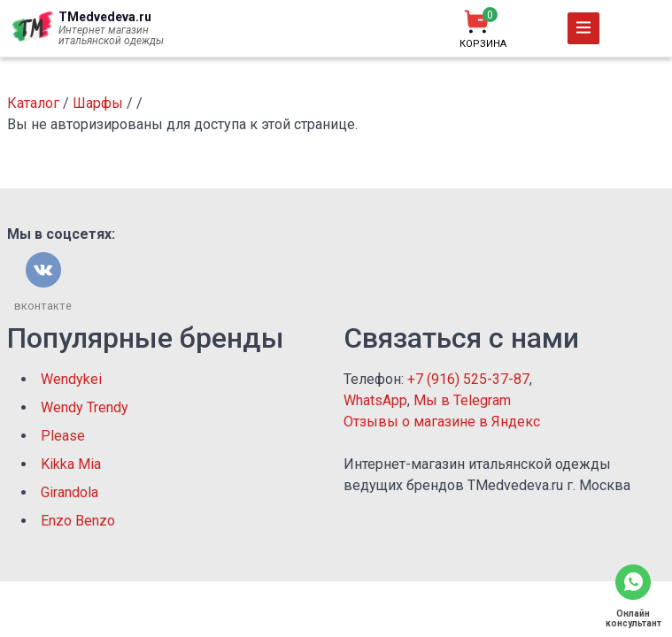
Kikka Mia (71, 464)
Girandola (70, 492)
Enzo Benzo (78, 521)
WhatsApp (375, 400)
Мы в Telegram (462, 400)
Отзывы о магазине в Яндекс (442, 422)
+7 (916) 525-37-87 (468, 379)
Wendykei (71, 379)
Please (63, 436)
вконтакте (43, 306)
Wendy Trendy (85, 407)
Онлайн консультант (633, 618)
